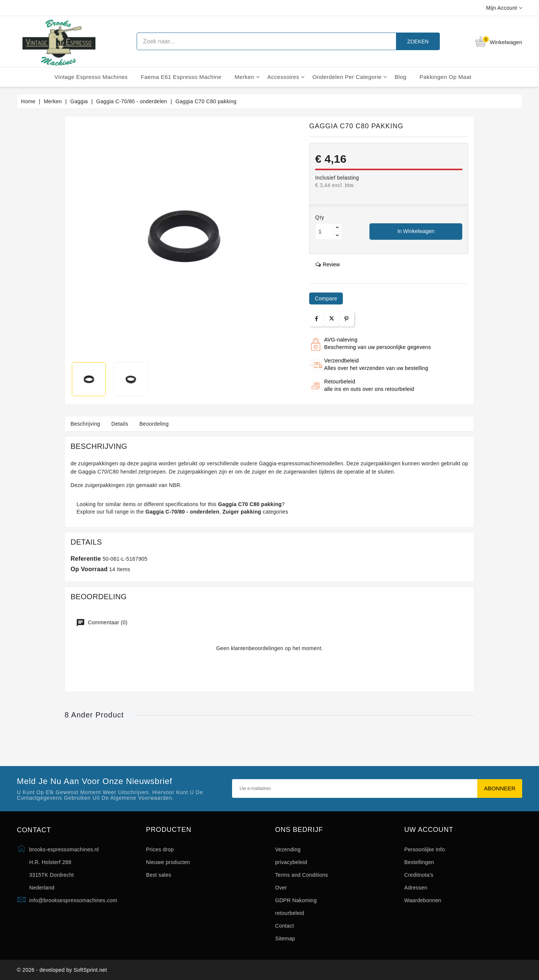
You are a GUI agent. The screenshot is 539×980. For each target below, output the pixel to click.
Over (281, 888)
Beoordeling (154, 424)
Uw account (429, 830)
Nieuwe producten (168, 862)
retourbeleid (290, 913)
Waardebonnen (423, 900)
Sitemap (285, 938)
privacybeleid (291, 862)
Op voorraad (89, 569)
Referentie (86, 559)
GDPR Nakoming (296, 900)
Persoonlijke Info (425, 849)
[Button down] (337, 235)
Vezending (288, 849)
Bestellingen (419, 862)
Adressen (416, 888)
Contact (284, 926)
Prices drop (160, 849)
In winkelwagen (416, 231)
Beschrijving (85, 424)
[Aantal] (324, 232)
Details (120, 424)
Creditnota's (419, 875)
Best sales (159, 875)
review (328, 264)
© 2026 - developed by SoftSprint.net (62, 970)
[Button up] (337, 228)
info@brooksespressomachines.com (73, 900)
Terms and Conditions (302, 875)
